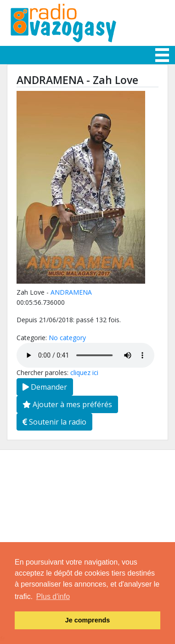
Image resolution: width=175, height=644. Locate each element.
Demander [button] (45, 387)
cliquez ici (84, 372)
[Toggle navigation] (162, 55)
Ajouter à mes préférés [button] (67, 404)
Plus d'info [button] (53, 596)
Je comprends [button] (88, 620)
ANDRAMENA (71, 292)
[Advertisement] (87, 537)
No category (67, 338)
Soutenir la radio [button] (54, 422)
